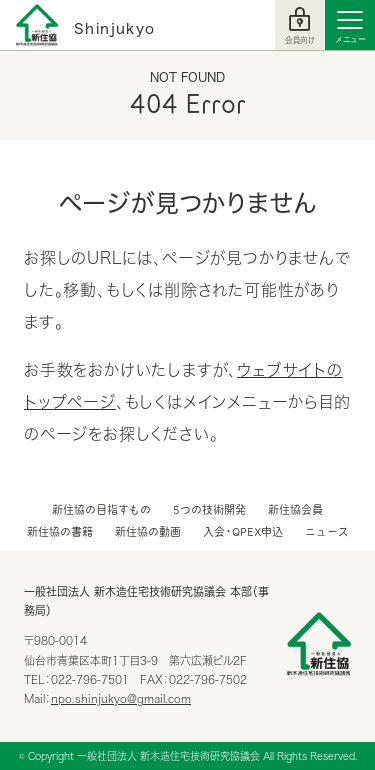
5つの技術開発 (209, 510)
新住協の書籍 (60, 532)
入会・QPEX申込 (243, 532)
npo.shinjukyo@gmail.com (121, 699)
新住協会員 (295, 510)
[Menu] (350, 25)
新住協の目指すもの (101, 510)
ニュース (327, 532)
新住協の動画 (148, 532)
